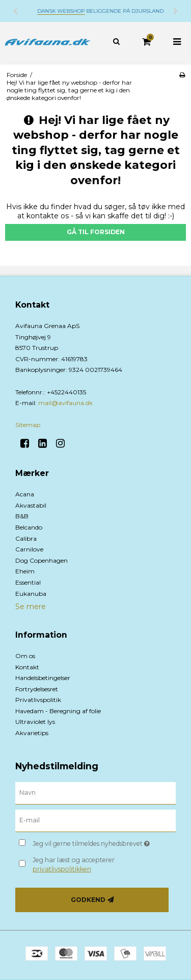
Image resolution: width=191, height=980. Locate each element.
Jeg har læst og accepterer (74, 864)
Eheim (25, 571)
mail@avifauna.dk (65, 403)
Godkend (88, 900)
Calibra (26, 538)
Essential (28, 582)
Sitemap (28, 425)
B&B (22, 516)
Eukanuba (31, 594)
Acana (25, 494)
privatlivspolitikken (62, 869)
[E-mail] (95, 820)
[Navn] (95, 793)
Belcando (29, 527)
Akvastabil (31, 505)
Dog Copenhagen (42, 560)
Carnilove (29, 549)
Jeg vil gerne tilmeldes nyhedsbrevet (95, 841)
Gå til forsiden (96, 232)
